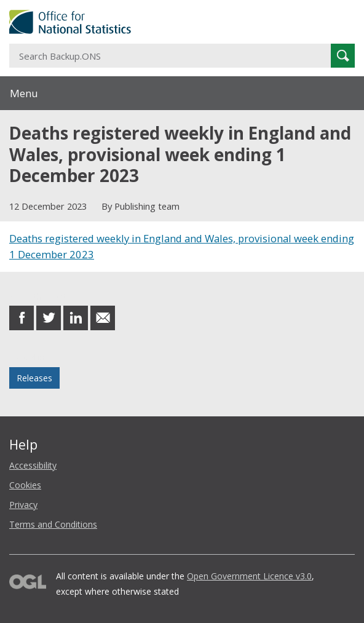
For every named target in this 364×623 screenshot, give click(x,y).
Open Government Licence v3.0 (249, 576)
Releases (34, 378)
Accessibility (33, 465)
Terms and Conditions (53, 524)
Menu (24, 93)
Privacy (23, 505)
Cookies (25, 485)
